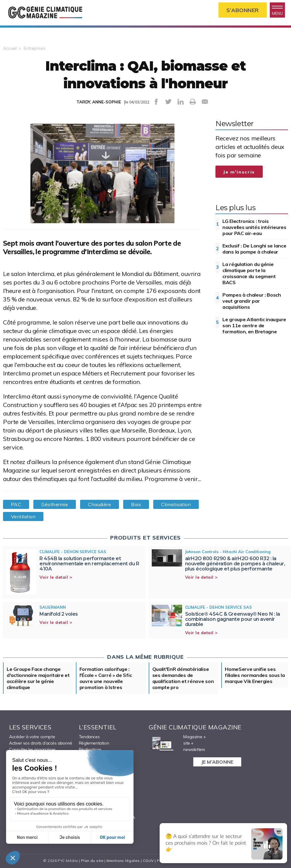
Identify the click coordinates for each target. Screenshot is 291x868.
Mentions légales (123, 861)
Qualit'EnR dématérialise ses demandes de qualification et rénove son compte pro (183, 678)
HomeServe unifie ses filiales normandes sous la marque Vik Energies (255, 675)
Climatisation (176, 504)
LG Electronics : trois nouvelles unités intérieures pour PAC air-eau (254, 227)
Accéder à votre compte (32, 737)
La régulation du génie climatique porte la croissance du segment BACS (249, 273)
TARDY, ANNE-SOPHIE (99, 102)
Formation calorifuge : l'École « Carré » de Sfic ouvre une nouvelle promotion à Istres (106, 678)
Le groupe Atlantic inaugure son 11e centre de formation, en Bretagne (254, 325)
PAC (16, 504)
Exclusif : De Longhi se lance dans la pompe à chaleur (254, 249)
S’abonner (243, 10)
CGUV (148, 861)
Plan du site (92, 861)
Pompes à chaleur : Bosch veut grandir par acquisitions (252, 301)
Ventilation (23, 516)
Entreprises (35, 48)
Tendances (89, 737)
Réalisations (90, 749)
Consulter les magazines (32, 749)
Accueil (10, 48)
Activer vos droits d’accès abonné (41, 743)
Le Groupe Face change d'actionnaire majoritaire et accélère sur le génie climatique (38, 678)
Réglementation (94, 743)
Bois (136, 504)
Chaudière (100, 504)
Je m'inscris (239, 172)
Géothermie (55, 504)
